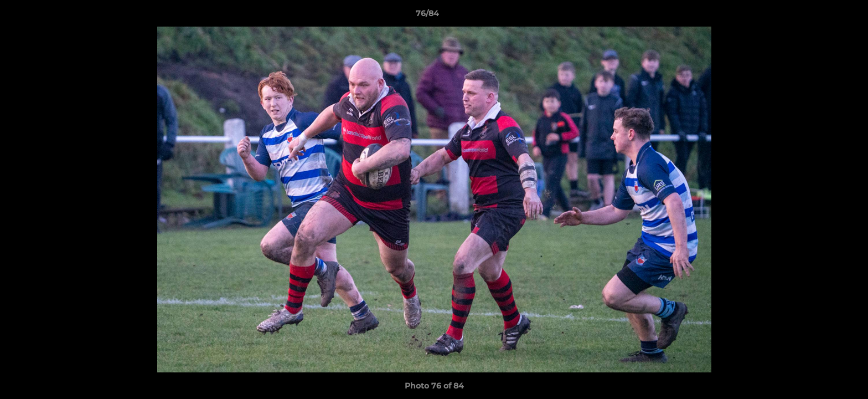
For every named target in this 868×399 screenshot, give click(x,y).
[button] (821, 16)
